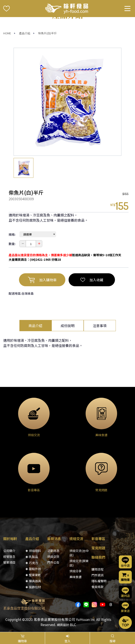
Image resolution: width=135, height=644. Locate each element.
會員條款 (97, 587)
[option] (67, 102)
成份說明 (67, 326)
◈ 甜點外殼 (33, 569)
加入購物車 (42, 280)
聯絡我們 (98, 557)
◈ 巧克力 (32, 563)
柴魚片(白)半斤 (47, 33)
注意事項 (100, 326)
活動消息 (53, 551)
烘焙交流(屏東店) (79, 563)
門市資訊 (97, 575)
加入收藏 (92, 280)
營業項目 (9, 562)
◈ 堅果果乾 (33, 575)
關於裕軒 (10, 539)
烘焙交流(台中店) (79, 553)
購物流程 (97, 569)
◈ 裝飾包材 (33, 587)
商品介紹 (35, 326)
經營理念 (9, 557)
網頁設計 (63, 625)
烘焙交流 (53, 557)
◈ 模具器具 (33, 581)
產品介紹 (25, 33)
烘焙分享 (75, 571)
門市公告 (53, 562)
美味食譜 (75, 577)
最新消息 (54, 539)
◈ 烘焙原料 (33, 551)
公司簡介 (9, 551)
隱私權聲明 (99, 581)
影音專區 (98, 539)
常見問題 (98, 548)
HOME (7, 33)
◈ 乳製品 (32, 557)
